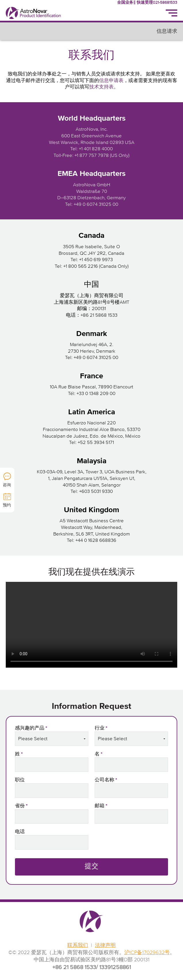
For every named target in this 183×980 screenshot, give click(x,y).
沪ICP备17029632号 (147, 953)
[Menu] (171, 13)
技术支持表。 (104, 87)
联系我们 (78, 945)
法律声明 (105, 945)
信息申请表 (111, 81)
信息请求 (167, 31)
